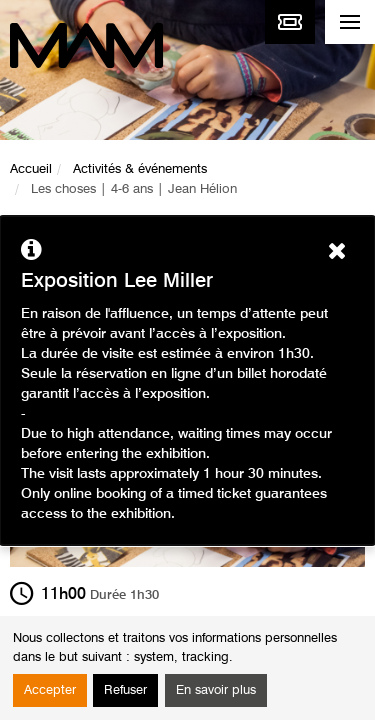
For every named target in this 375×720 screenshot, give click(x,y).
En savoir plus (216, 690)
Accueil (31, 169)
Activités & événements (140, 169)
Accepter (50, 690)
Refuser (125, 690)
